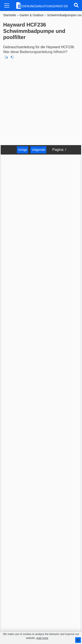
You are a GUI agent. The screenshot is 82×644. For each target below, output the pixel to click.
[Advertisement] (41, 102)
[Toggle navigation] (7, 5)
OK (78, 640)
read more (42, 638)
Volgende (38, 150)
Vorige (23, 150)
